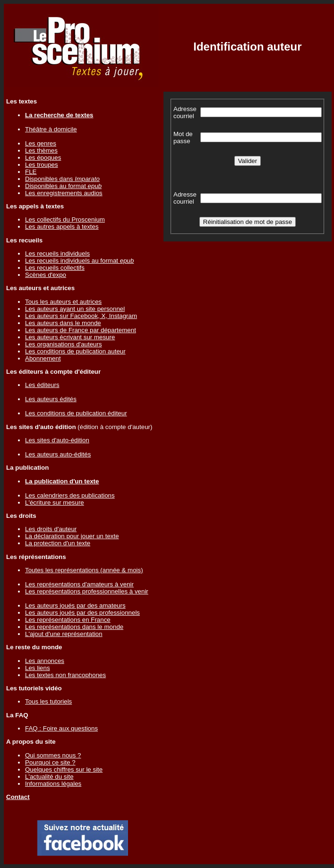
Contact (18, 797)
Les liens (38, 668)
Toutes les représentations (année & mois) (84, 570)
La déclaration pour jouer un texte (72, 536)
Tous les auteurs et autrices (63, 302)
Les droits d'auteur (51, 529)
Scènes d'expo (46, 275)
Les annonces (45, 661)
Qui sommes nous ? (53, 755)
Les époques (43, 158)
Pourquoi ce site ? (50, 762)
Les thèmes (41, 150)
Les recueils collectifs (55, 268)
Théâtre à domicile (51, 129)
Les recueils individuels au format (79, 261)
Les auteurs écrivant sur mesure (70, 337)
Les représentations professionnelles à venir (87, 591)
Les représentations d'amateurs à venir (79, 584)
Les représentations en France (68, 620)
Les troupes (42, 165)
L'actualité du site (49, 777)
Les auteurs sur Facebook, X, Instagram (81, 316)
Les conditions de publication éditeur (76, 413)
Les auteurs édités (51, 399)
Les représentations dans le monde (74, 627)
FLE (31, 172)
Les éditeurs (42, 385)
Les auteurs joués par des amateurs (75, 606)
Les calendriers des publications (70, 495)
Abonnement (43, 358)
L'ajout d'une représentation (64, 634)
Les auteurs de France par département (81, 330)
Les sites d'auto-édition (57, 440)
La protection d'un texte (58, 543)
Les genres (41, 143)
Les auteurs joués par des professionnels (82, 613)
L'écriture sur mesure (55, 503)
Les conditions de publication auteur (75, 351)
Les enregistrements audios (64, 193)
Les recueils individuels (57, 254)
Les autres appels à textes (62, 227)
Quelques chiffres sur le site (64, 769)
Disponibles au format (63, 186)
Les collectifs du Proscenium (65, 219)
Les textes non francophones (65, 675)
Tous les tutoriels (48, 701)
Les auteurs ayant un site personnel (75, 309)
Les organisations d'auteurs (64, 344)
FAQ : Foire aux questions (61, 728)
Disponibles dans (62, 179)
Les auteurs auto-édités (58, 454)
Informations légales (53, 784)
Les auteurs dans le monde (63, 323)
